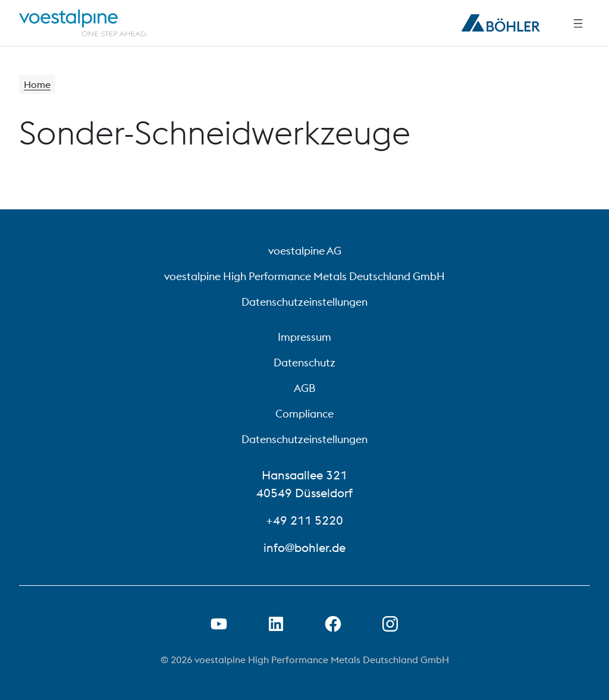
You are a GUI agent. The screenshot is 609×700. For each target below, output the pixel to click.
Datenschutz (304, 362)
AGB (304, 388)
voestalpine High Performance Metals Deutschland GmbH (304, 276)
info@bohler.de (304, 547)
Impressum (304, 337)
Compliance (304, 414)
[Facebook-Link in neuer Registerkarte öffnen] (333, 624)
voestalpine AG (305, 251)
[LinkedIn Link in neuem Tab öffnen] (276, 624)
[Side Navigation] (578, 23)
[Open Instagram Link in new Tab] (390, 624)
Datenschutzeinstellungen (304, 302)
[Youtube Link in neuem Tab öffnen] (219, 624)
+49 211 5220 (304, 520)
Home (37, 84)
